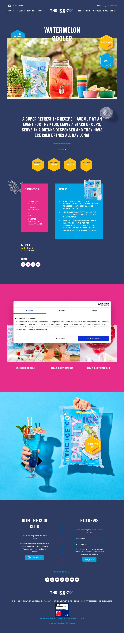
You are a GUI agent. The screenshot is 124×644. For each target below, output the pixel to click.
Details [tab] (62, 310)
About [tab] (94, 310)
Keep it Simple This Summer (90, 11)
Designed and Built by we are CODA (62, 623)
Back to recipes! (18, 35)
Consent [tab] (30, 310)
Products (21, 11)
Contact (113, 11)
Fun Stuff (31, 11)
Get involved (34, 557)
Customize (62, 339)
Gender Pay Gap (64, 619)
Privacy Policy (51, 619)
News (40, 11)
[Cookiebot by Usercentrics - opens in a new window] (100, 304)
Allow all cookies (94, 339)
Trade (105, 11)
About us (11, 11)
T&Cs (42, 619)
